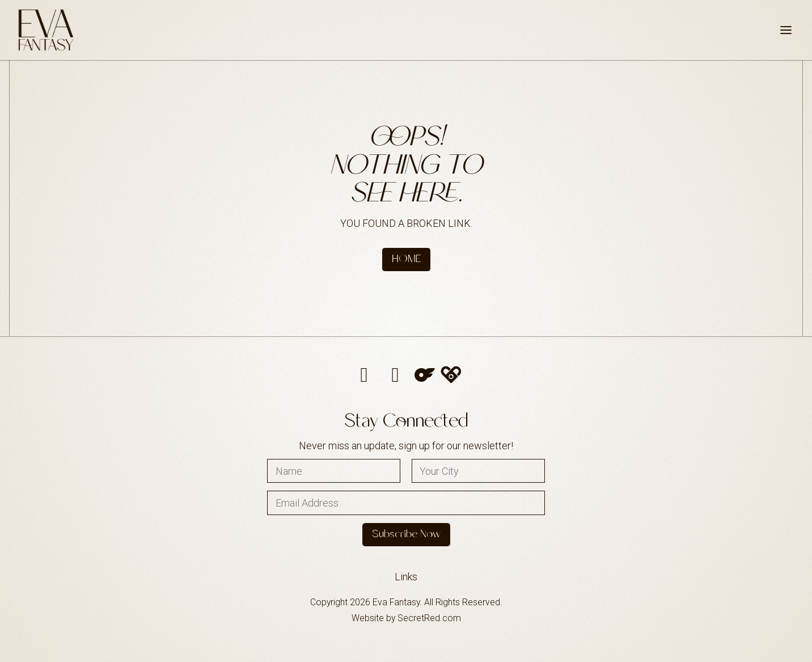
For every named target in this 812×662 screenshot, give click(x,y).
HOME (406, 260)
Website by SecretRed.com (406, 618)
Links (406, 577)
